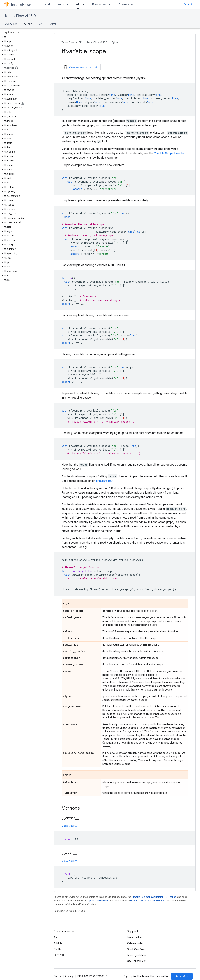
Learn (60, 4)
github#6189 (104, 481)
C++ (41, 24)
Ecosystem (99, 4)
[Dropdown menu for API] (85, 4)
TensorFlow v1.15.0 (20, 16)
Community (126, 4)
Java (53, 24)
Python (116, 42)
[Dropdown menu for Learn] (68, 4)
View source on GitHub (81, 67)
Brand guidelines (137, 955)
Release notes (135, 943)
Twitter (58, 949)
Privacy (69, 976)
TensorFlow (68, 42)
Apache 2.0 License (98, 901)
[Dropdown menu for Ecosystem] (111, 4)
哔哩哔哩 (59, 955)
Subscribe (182, 976)
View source (70, 826)
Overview (11, 24)
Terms (58, 976)
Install (47, 4)
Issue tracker (135, 937)
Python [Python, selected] (28, 24)
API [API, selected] (78, 4)
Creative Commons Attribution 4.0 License (154, 897)
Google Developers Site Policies (147, 901)
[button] (24, 37)
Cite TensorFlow (136, 961)
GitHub (188, 4)
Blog (57, 937)
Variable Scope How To (169, 153)
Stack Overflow (136, 949)
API (80, 42)
